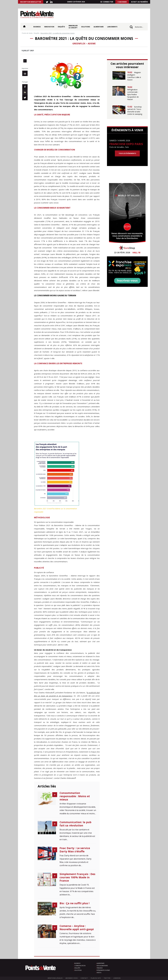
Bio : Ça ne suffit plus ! (75, 903)
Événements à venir (103, 970)
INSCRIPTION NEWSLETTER (31, 2)
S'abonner (122, 2)
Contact (84, 978)
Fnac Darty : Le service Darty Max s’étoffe (75, 850)
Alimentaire (99, 27)
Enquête (61, 27)
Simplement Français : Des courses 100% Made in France (77, 877)
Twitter (107, 978)
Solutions (86, 27)
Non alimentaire (102, 966)
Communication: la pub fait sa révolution (75, 824)
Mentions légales (55, 978)
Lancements (112, 27)
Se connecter (107, 2)
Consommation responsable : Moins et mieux (75, 796)
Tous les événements (127, 153)
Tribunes (100, 968)
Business (37, 27)
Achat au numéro (139, 2)
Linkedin (117, 978)
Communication (80, 966)
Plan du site (96, 978)
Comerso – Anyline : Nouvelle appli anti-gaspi (77, 927)
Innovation (49, 27)
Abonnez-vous (71, 978)
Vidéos (99, 973)
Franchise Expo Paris (126, 144)
